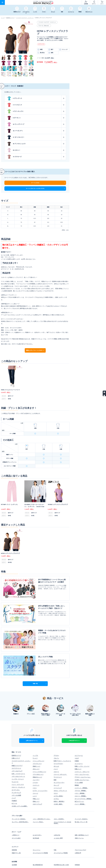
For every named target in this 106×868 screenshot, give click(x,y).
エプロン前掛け (58, 784)
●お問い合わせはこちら (28, 259)
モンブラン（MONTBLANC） (21, 810)
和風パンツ (78, 757)
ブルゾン (56, 746)
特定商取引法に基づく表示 (62, 851)
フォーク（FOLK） (38, 810)
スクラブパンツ (16, 756)
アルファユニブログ (81, 837)
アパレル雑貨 (79, 771)
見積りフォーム (79, 825)
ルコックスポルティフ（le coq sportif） (63, 810)
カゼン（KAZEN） (59, 807)
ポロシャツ (36, 757)
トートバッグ (58, 776)
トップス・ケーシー (18, 767)
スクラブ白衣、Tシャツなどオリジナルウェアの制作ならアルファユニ (72, 866)
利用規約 (77, 851)
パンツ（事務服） (80, 792)
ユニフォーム (79, 744)
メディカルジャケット (18, 764)
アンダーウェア (16, 781)
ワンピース (15, 770)
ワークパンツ (58, 765)
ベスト (35, 776)
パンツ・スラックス (18, 773)
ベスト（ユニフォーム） (82, 763)
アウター (56, 744)
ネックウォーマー (59, 771)
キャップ (56, 773)
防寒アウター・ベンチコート (62, 749)
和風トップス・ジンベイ (82, 754)
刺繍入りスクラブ (17, 754)
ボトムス (56, 754)
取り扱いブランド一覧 (81, 810)
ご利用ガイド (16, 822)
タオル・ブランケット (60, 779)
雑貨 (55, 768)
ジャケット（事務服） (81, 776)
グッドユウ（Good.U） (82, 807)
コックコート (79, 752)
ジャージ (35, 781)
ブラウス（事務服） (81, 779)
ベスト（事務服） (80, 781)
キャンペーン (37, 837)
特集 (55, 837)
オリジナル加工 (16, 825)
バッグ (14, 786)
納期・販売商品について (82, 822)
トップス (35, 744)
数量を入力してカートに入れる (35, 350)
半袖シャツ (36, 787)
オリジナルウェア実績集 (61, 840)
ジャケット (36, 773)
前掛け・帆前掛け (59, 790)
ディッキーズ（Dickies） (19, 807)
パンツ (56, 757)
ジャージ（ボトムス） (60, 763)
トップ (3, 18)
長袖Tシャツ (36, 754)
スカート (56, 760)
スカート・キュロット (18, 775)
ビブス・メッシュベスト (40, 779)
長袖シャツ (36, 790)
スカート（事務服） (81, 784)
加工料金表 (36, 825)
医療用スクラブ (10, 18)
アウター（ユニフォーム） (83, 765)
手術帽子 (14, 789)
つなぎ (77, 746)
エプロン (56, 787)
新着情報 (14, 837)
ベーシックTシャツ (38, 749)
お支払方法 (57, 822)
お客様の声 (78, 840)
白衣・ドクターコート (18, 762)
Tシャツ (35, 746)
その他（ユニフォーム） (82, 768)
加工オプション (79, 790)
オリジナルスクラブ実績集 (41, 840)
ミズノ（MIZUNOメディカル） (42, 807)
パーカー (35, 771)
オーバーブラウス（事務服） (83, 787)
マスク (56, 781)
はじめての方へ (37, 822)
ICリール (14, 792)
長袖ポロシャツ (37, 765)
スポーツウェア (37, 792)
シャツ (35, 784)
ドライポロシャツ (38, 763)
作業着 (77, 749)
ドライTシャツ (37, 752)
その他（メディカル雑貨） (20, 794)
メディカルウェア (17, 759)
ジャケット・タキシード (82, 760)
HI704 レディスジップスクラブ (43, 18)
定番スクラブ (16, 746)
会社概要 (14, 851)
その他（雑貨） (58, 792)
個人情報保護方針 (38, 851)
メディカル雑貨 (16, 783)
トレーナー (36, 768)
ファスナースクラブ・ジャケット (25, 18)
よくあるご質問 (58, 825)
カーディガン (16, 778)
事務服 (77, 773)
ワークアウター (58, 752)
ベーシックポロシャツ (39, 760)
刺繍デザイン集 (16, 840)
